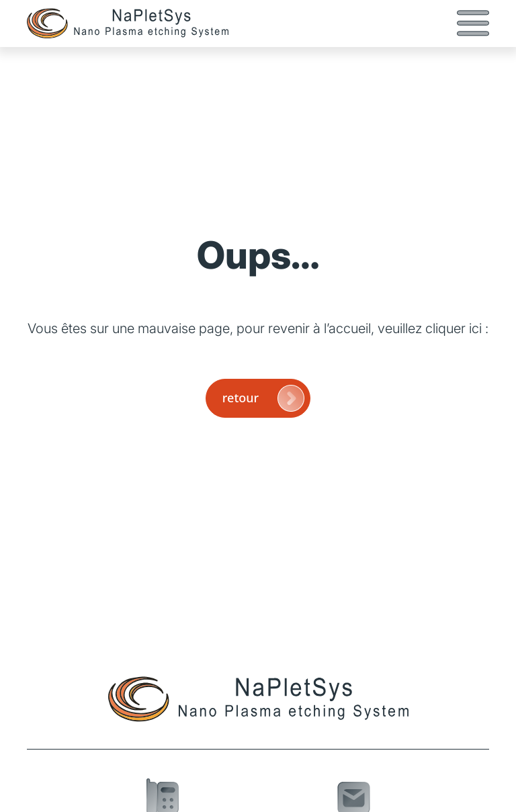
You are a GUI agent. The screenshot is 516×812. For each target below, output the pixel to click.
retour (265, 398)
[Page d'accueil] (128, 24)
